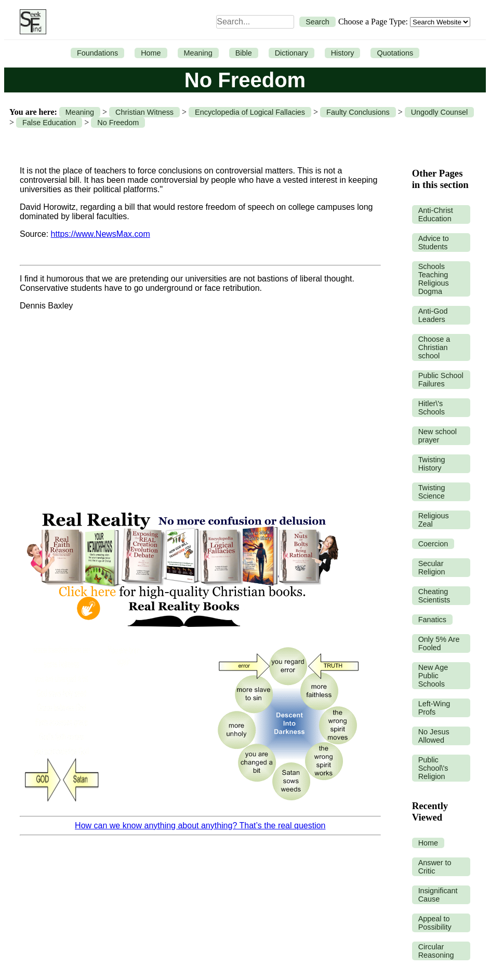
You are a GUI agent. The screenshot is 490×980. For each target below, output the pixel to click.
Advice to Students (434, 243)
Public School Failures (441, 380)
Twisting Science (432, 492)
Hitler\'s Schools (432, 408)
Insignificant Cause (438, 895)
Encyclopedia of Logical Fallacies (250, 112)
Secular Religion (432, 568)
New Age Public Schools (433, 676)
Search (317, 22)
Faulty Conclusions (358, 112)
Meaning (198, 53)
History (343, 53)
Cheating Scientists (434, 596)
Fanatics (432, 620)
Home (151, 53)
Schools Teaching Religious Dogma (434, 279)
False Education (49, 123)
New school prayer (438, 436)
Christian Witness (144, 112)
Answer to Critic (435, 867)
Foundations (97, 53)
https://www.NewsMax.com (101, 234)
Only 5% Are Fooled (439, 643)
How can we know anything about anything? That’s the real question (200, 825)
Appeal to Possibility (435, 923)
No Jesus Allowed (434, 736)
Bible (244, 53)
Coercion (433, 544)
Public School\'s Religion (433, 768)
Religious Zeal (434, 520)
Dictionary (292, 53)
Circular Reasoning (436, 951)
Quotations (395, 53)
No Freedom (118, 123)
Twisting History (432, 464)
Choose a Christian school (434, 347)
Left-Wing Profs (434, 708)
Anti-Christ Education (436, 214)
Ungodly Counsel (440, 112)
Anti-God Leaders (433, 315)
